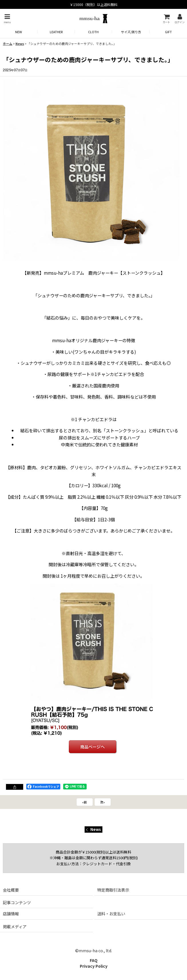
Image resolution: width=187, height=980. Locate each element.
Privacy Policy (94, 966)
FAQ (94, 960)
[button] (7, 19)
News (94, 829)
